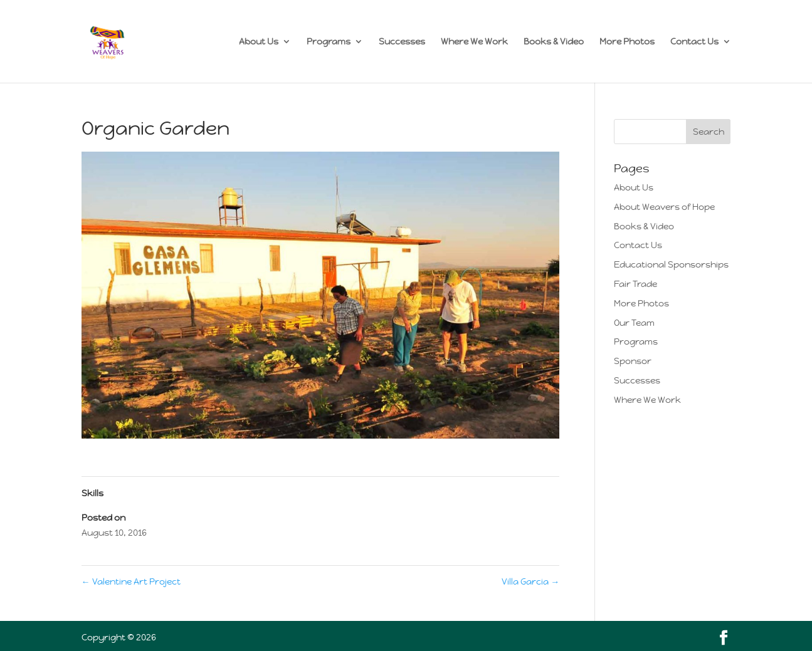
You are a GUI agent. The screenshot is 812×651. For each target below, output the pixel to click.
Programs (329, 42)
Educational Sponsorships (671, 264)
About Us (259, 42)
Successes (402, 42)
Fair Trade (635, 284)
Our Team (634, 323)
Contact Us (694, 42)
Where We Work (474, 42)
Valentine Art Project (131, 581)
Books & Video (554, 42)
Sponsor (633, 361)
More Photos (627, 42)
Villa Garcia (530, 581)
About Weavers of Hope (664, 207)
